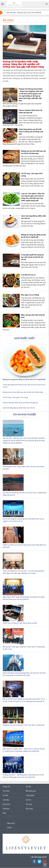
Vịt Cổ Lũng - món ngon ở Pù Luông (15, 397)
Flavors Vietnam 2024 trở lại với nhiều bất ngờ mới (20, 403)
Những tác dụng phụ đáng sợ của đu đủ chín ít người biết (24, 379)
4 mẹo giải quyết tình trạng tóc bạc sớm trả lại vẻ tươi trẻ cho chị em (32, 257)
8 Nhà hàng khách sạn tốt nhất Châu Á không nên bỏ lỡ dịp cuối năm (31, 132)
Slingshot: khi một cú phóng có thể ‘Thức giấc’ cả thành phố (24, 725)
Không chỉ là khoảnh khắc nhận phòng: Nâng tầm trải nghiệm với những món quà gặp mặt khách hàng (23, 64)
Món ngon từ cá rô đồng (30, 295)
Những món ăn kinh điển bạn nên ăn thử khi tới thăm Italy (23, 392)
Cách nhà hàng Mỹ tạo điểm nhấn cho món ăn (19, 408)
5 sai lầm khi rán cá (28, 275)
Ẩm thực (8, 20)
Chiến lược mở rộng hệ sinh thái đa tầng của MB (20, 623)
